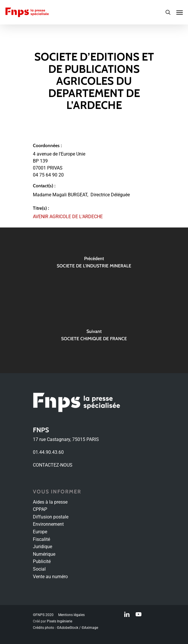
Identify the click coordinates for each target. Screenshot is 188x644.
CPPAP (40, 509)
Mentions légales (71, 615)
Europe (40, 532)
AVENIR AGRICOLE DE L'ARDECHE (68, 217)
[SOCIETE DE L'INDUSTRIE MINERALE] (94, 264)
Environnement (48, 524)
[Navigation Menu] (180, 12)
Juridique (42, 547)
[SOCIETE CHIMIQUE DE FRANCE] (94, 337)
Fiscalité (41, 539)
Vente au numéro (50, 577)
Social (39, 569)
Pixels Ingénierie (60, 621)
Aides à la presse (50, 502)
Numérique (44, 554)
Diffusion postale (51, 517)
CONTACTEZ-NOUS (53, 465)
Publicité (42, 561)
